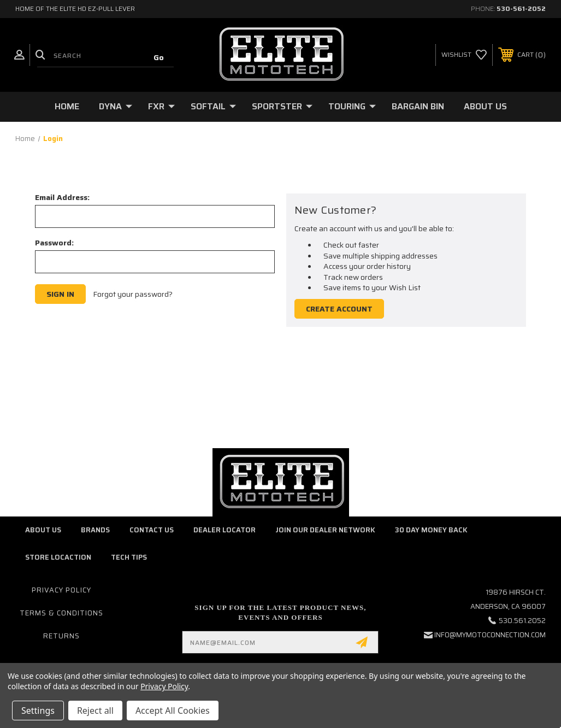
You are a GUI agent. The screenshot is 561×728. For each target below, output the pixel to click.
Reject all (95, 711)
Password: (54, 243)
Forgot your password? (133, 295)
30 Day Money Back (431, 530)
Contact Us (152, 530)
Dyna (116, 106)
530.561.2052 (522, 621)
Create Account (339, 309)
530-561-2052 (521, 8)
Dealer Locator (225, 530)
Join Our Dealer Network (325, 530)
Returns (61, 636)
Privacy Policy (61, 590)
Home (67, 106)
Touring (352, 106)
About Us (485, 106)
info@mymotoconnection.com (490, 635)
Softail (213, 106)
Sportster (282, 106)
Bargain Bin (418, 106)
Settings (38, 711)
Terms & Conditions (61, 613)
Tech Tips (129, 557)
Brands (95, 530)
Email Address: (62, 197)
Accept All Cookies (173, 711)
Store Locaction (58, 557)
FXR (161, 106)
